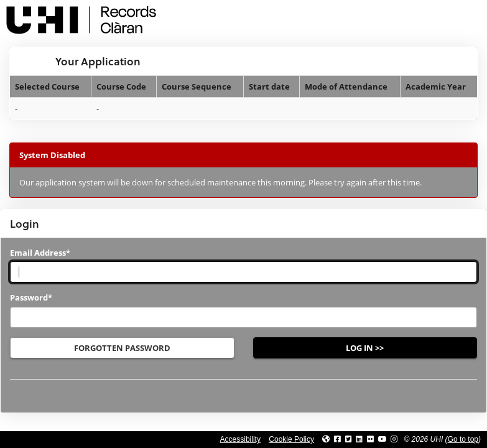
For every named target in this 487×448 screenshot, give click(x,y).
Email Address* (40, 253)
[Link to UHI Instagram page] (394, 439)
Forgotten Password (122, 348)
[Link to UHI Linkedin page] (359, 439)
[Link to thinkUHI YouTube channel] (383, 439)
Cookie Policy (291, 439)
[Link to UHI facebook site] (337, 439)
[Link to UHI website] (326, 439)
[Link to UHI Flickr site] (370, 439)
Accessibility (240, 439)
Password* (31, 297)
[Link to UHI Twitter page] (349, 439)
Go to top (463, 439)
